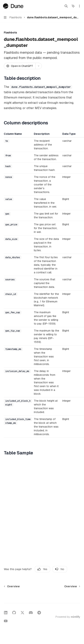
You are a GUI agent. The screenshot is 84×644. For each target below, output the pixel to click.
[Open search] (66, 6)
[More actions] (79, 6)
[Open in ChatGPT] (20, 66)
